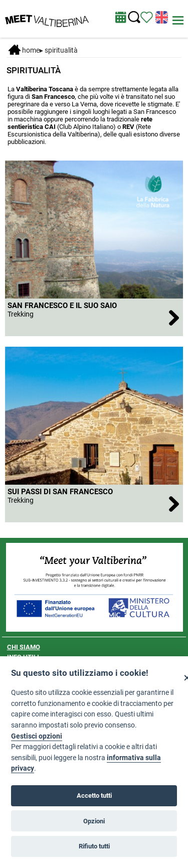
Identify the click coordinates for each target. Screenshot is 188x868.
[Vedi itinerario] (147, 17)
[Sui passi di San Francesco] (94, 503)
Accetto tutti (94, 795)
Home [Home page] (24, 50)
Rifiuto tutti (94, 846)
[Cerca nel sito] (134, 17)
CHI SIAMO (24, 647)
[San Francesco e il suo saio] (94, 317)
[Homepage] (47, 18)
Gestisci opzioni (37, 736)
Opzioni (94, 821)
